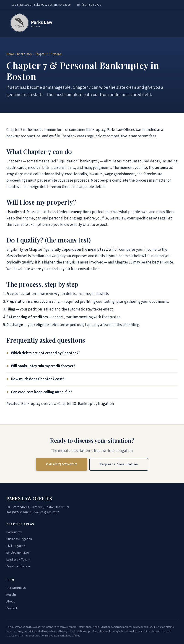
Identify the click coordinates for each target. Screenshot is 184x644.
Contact (12, 608)
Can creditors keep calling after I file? (42, 392)
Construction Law (18, 566)
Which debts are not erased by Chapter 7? (46, 353)
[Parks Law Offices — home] (30, 23)
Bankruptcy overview (39, 404)
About (10, 602)
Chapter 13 (67, 404)
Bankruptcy (25, 54)
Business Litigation (19, 539)
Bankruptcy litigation (96, 404)
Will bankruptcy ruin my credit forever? (43, 366)
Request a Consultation (119, 464)
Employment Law (18, 553)
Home (10, 54)
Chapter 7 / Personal (48, 54)
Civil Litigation (16, 546)
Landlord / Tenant (18, 560)
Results (12, 595)
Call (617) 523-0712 (62, 464)
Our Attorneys (16, 588)
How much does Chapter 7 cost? (38, 379)
